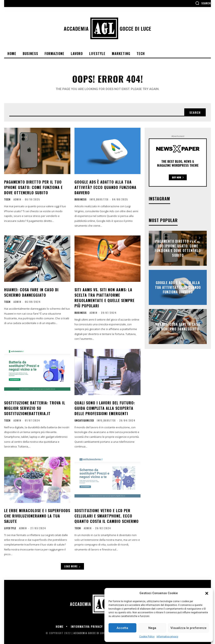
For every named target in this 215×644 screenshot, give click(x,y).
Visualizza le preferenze (188, 628)
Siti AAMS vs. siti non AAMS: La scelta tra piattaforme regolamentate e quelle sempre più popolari (105, 297)
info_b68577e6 (99, 199)
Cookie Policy (147, 637)
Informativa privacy (167, 637)
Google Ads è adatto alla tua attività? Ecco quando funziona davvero (105, 187)
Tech (7, 199)
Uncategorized (84, 418)
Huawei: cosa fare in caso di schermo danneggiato (31, 291)
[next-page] (200, 238)
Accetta (122, 628)
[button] (207, 593)
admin (17, 199)
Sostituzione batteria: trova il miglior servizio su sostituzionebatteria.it (35, 406)
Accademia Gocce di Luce (90, 630)
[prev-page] (192, 238)
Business (81, 199)
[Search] (195, 112)
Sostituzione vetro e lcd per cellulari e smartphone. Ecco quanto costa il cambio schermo (107, 513)
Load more (72, 564)
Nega (152, 628)
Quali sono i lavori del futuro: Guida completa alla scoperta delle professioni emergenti (105, 406)
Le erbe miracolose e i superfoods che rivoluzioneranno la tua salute (37, 513)
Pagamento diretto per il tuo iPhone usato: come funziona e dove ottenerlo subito (33, 187)
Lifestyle (10, 526)
